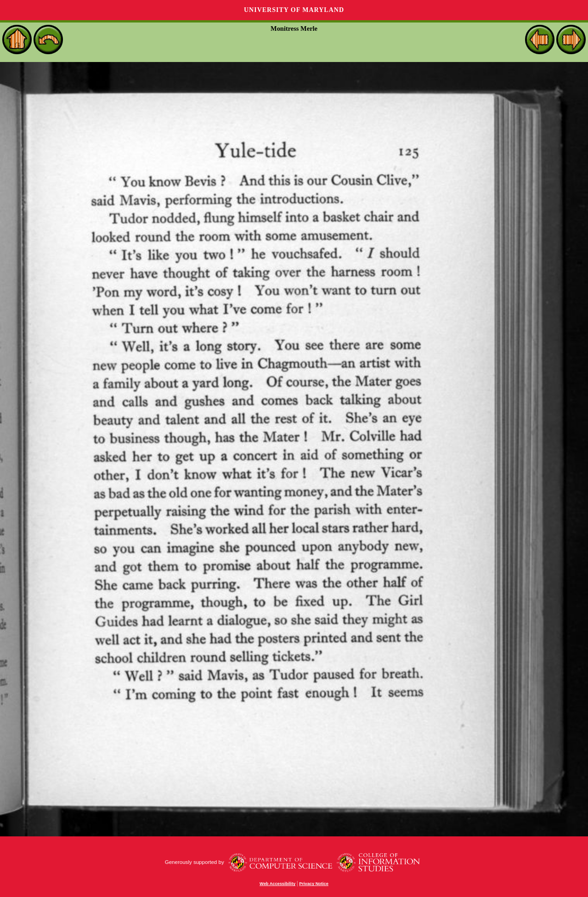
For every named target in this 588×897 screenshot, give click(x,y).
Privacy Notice (314, 884)
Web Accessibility (277, 884)
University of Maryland (294, 10)
